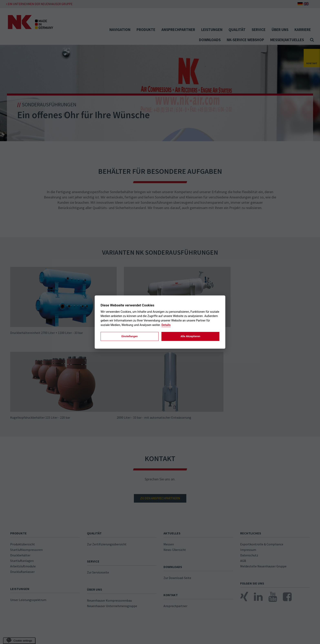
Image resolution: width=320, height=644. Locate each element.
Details (166, 325)
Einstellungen (130, 336)
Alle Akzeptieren (190, 336)
